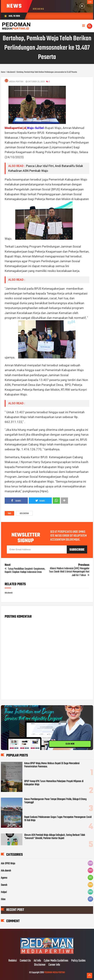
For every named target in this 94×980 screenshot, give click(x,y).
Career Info (54, 965)
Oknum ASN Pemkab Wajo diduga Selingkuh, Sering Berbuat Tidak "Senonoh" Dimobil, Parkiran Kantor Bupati (55, 837)
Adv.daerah (24, 514)
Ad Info (37, 961)
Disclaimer (40, 965)
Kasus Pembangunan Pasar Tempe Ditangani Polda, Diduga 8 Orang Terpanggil (55, 801)
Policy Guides (78, 961)
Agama (4, 878)
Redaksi (13, 961)
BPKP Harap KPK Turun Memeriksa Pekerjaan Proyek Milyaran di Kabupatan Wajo (54, 783)
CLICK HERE (70, 744)
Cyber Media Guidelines (56, 961)
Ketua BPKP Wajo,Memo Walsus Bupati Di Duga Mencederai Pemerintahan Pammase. (52, 765)
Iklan (3, 899)
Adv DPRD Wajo (8, 864)
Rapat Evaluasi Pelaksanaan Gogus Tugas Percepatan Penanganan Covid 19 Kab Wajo (58, 819)
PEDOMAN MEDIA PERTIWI (55, 973)
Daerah (4, 885)
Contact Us (25, 961)
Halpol (4, 892)
